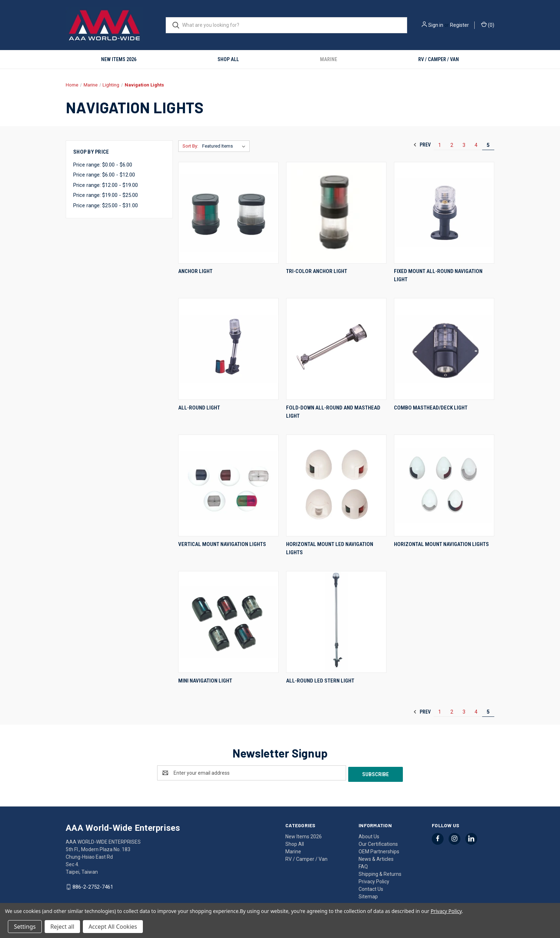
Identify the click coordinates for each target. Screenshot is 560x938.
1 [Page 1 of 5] (440, 145)
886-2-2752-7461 (93, 885)
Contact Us (371, 888)
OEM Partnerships (379, 850)
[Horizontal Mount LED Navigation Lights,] (336, 485)
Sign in (436, 25)
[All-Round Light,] (228, 349)
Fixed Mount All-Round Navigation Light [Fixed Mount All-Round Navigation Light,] (438, 275)
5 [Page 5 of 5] (488, 145)
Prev (422, 145)
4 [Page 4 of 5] (476, 145)
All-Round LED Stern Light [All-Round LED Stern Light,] (320, 681)
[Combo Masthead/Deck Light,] (444, 349)
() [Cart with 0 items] (488, 25)
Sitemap (368, 895)
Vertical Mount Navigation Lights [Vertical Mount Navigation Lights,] (222, 544)
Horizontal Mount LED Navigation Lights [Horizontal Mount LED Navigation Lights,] (330, 548)
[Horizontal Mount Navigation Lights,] (444, 485)
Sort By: (190, 146)
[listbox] (225, 146)
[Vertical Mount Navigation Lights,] (228, 485)
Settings (25, 927)
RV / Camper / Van (439, 59)
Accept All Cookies (113, 927)
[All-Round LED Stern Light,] (336, 622)
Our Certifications (378, 843)
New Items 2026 (119, 59)
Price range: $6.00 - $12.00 (104, 175)
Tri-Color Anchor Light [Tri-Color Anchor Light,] (317, 271)
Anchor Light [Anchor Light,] (195, 271)
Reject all (62, 927)
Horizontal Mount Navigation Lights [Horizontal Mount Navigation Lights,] (441, 544)
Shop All (228, 59)
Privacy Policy (374, 880)
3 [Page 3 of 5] (464, 145)
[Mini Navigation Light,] (228, 622)
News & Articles (376, 858)
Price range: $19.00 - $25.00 (106, 195)
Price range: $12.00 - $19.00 (106, 185)
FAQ (363, 865)
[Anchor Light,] (228, 213)
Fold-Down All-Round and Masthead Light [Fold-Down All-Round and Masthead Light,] (333, 412)
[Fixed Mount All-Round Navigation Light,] (444, 213)
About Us (369, 835)
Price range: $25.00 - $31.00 (106, 205)
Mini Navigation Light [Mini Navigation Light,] (205, 681)
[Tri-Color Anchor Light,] (336, 213)
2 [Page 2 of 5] (452, 145)
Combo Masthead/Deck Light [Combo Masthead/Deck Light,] (431, 408)
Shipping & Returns (380, 873)
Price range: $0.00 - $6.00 (103, 165)
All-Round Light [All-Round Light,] (199, 408)
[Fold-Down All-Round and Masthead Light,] (336, 349)
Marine (329, 59)
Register (459, 25)
